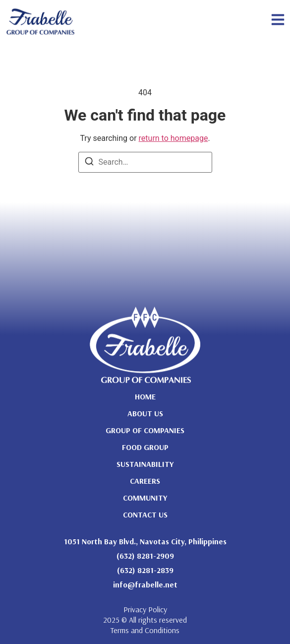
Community (145, 498)
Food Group (145, 447)
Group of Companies (145, 430)
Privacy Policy (145, 609)
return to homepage (174, 138)
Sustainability (145, 464)
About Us (145, 413)
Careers (145, 481)
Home (145, 396)
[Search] (89, 163)
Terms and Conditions (145, 630)
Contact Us (145, 515)
